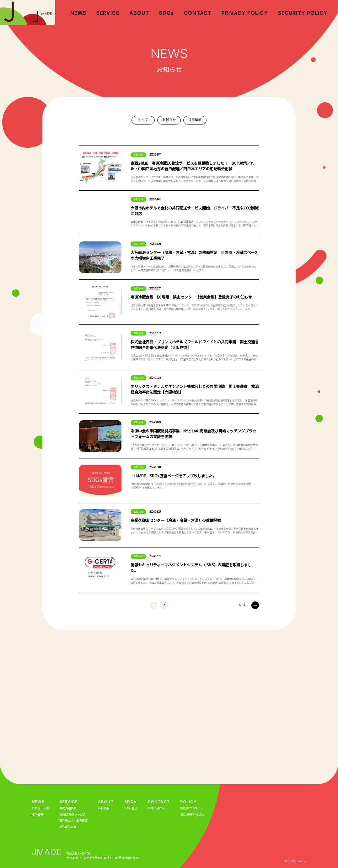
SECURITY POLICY (303, 13)
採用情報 (195, 120)
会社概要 (104, 808)
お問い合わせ (156, 808)
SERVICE (108, 13)
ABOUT (139, 13)
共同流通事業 (68, 808)
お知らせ (169, 120)
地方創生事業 (68, 827)
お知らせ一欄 (40, 808)
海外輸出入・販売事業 (73, 820)
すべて (143, 120)
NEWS (78, 13)
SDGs (166, 13)
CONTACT (198, 13)
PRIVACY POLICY (245, 13)
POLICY (188, 802)
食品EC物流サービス (72, 814)
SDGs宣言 (131, 808)
